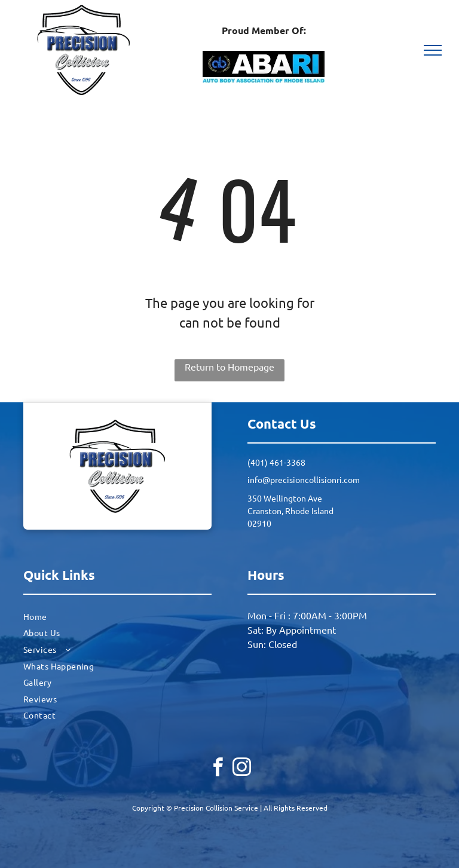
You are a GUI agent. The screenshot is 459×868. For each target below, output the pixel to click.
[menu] (433, 50)
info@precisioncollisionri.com (304, 479)
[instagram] (241, 769)
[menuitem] (117, 616)
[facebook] (218, 769)
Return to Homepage (229, 366)
